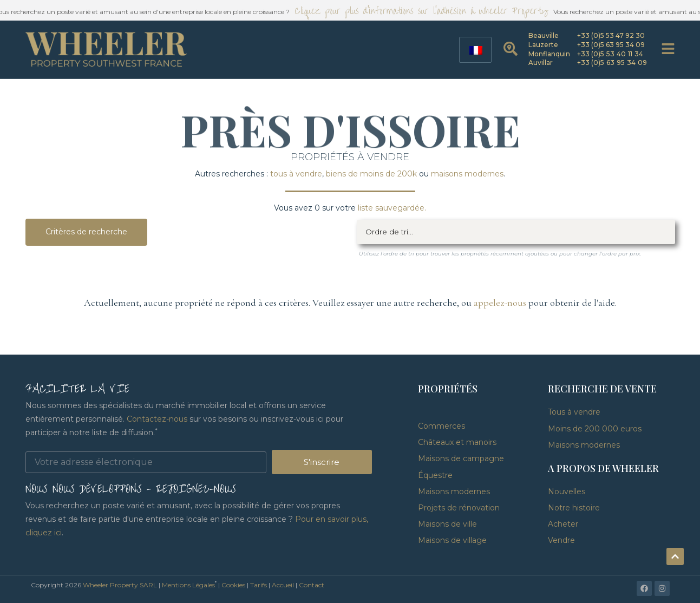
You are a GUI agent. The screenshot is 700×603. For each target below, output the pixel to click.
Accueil (283, 585)
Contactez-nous (157, 419)
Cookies (233, 585)
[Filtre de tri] (516, 232)
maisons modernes (467, 174)
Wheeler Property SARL (120, 585)
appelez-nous (500, 303)
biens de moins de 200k (371, 174)
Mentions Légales (188, 585)
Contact (312, 585)
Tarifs (259, 585)
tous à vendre (296, 174)
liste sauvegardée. (392, 208)
